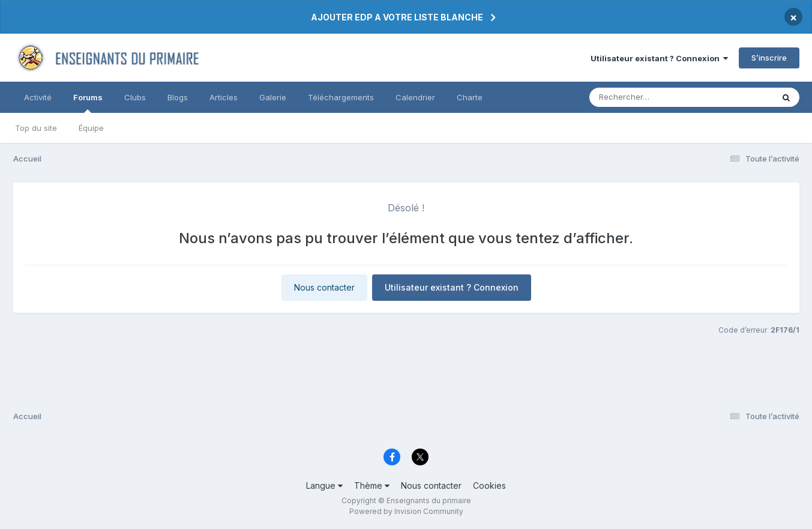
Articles (224, 97)
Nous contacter (324, 287)
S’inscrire (769, 58)
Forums (88, 103)
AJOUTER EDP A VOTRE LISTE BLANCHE (397, 17)
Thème (372, 485)
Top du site (36, 128)
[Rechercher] (647, 97)
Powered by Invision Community (406, 511)
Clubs (135, 97)
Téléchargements (341, 97)
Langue (324, 485)
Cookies (489, 485)
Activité (38, 97)
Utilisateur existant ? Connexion (659, 58)
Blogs (178, 97)
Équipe (91, 128)
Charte (470, 97)
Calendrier (415, 97)
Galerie (273, 97)
